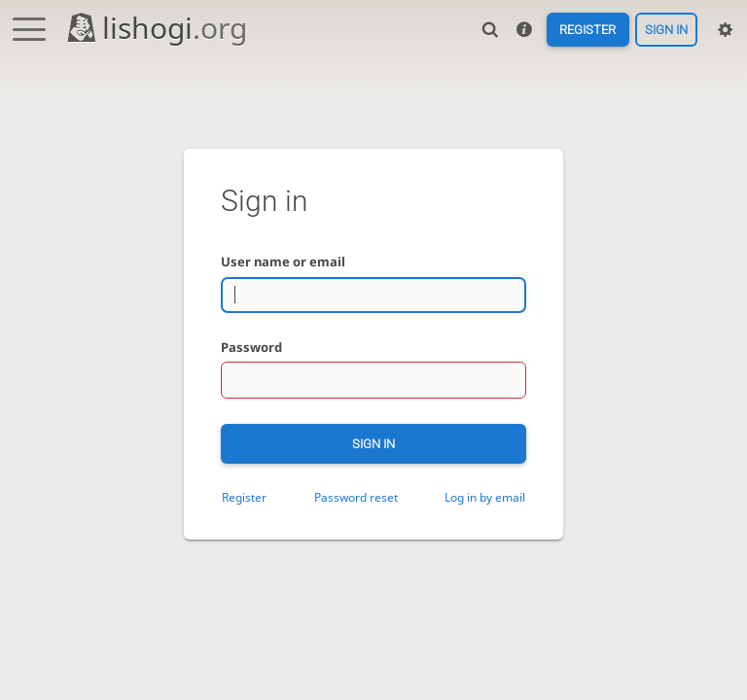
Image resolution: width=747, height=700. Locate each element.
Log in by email (485, 497)
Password (251, 347)
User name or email (283, 262)
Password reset (356, 497)
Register (587, 30)
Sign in (666, 30)
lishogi (156, 28)
